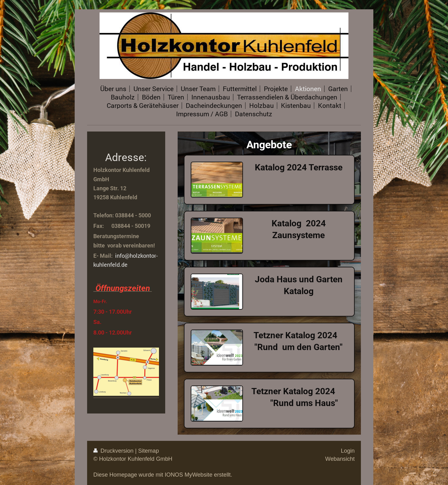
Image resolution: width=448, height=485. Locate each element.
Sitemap (149, 451)
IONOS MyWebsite (188, 475)
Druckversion (114, 451)
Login (348, 451)
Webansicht (340, 459)
